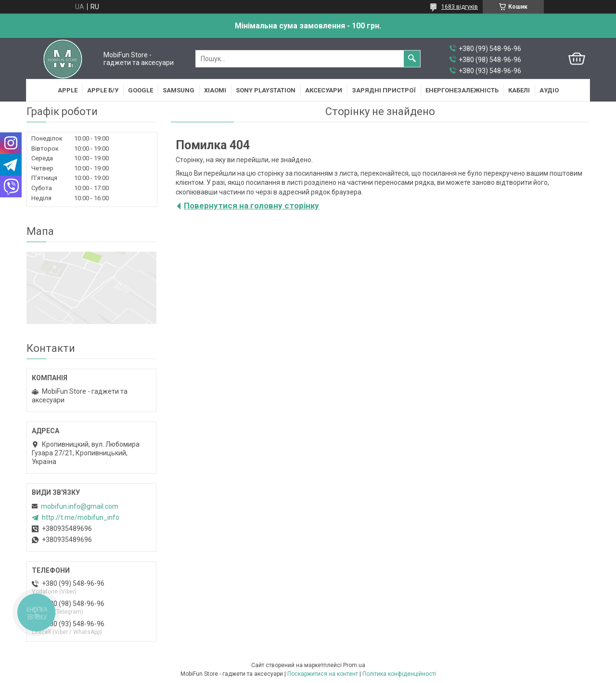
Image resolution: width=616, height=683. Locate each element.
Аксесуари (324, 90)
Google (141, 90)
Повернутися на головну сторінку (251, 206)
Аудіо (549, 90)
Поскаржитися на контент (323, 674)
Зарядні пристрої (384, 90)
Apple (68, 90)
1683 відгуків (460, 7)
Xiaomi (215, 90)
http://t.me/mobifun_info (81, 517)
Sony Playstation (266, 90)
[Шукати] (412, 59)
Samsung (179, 90)
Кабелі (519, 90)
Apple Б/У (103, 90)
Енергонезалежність (462, 90)
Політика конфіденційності (399, 674)
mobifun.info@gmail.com (80, 506)
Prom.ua (354, 665)
